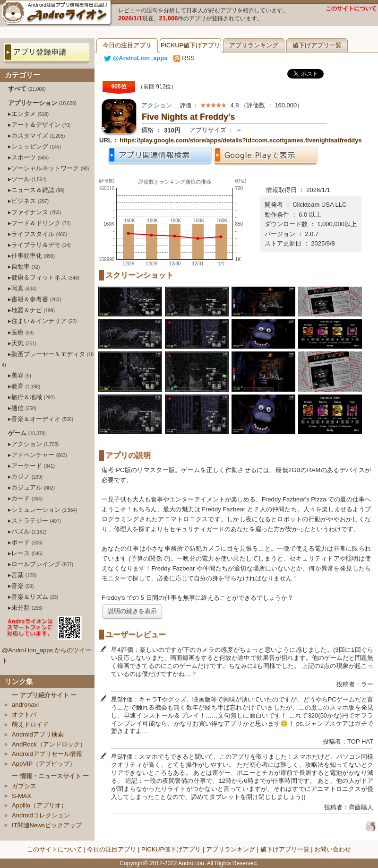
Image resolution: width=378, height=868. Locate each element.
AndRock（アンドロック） (49, 744)
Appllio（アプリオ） (39, 805)
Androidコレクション (41, 815)
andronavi (25, 705)
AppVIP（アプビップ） (44, 764)
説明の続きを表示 (132, 611)
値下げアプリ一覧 (317, 45)
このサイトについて (351, 9)
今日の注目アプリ (127, 45)
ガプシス (24, 786)
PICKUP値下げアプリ (190, 45)
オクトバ (24, 715)
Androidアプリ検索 (38, 734)
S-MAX (21, 796)
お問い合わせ (333, 849)
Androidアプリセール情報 (47, 754)
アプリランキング (254, 45)
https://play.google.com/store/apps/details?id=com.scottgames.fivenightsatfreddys (241, 140)
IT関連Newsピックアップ (47, 825)
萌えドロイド (30, 724)
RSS (184, 58)
